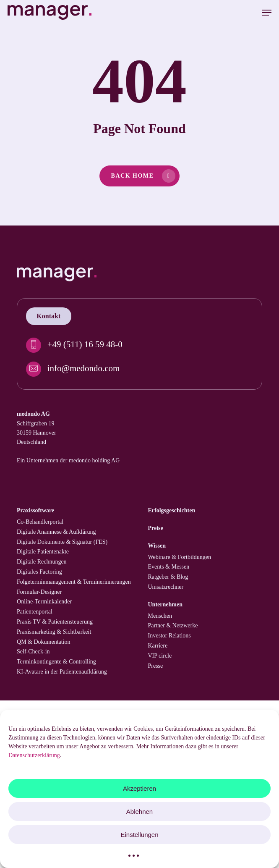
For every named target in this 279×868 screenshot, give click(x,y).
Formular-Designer (39, 592)
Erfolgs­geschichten (172, 510)
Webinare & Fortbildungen (180, 557)
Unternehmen (165, 604)
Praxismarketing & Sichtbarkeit (54, 632)
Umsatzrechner (166, 587)
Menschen (160, 616)
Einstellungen (139, 835)
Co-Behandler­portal (40, 522)
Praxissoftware (35, 510)
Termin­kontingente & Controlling (56, 662)
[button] (267, 13)
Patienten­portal (35, 612)
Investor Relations (169, 636)
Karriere (158, 646)
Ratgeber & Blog (168, 577)
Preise (156, 528)
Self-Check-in (33, 652)
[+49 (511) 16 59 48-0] (140, 345)
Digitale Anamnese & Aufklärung (56, 532)
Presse (156, 666)
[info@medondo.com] (140, 369)
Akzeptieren (139, 788)
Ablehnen (139, 812)
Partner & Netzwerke (173, 625)
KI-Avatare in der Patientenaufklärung (62, 672)
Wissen (157, 546)
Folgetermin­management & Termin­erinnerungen (74, 582)
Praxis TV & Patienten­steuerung (55, 622)
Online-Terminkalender (44, 602)
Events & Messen (169, 567)
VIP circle (160, 656)
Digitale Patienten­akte (43, 552)
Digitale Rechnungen (42, 562)
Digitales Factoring (39, 572)
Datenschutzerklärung (34, 755)
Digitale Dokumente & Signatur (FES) (62, 542)
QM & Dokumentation (44, 642)
